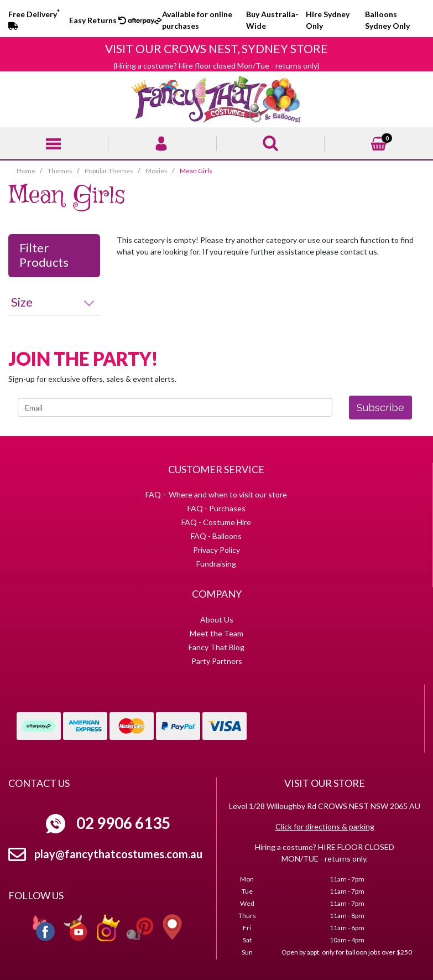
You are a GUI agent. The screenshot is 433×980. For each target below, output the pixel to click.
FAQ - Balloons (216, 536)
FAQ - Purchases (217, 508)
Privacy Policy (217, 550)
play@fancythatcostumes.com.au (118, 854)
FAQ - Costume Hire (216, 522)
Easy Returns (98, 20)
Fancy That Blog (217, 647)
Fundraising (216, 564)
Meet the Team (217, 633)
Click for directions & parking (325, 826)
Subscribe (380, 408)
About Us (217, 619)
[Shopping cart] (379, 142)
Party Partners (217, 661)
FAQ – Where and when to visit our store (216, 494)
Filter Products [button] (44, 255)
